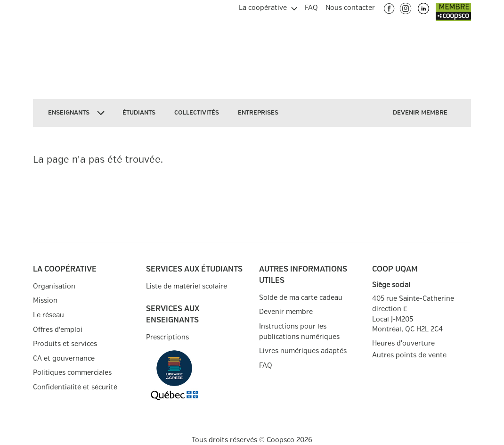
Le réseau (49, 315)
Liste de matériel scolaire (187, 286)
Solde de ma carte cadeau (301, 298)
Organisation (54, 286)
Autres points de (409, 355)
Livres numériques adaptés (303, 351)
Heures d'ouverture (403, 343)
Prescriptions (167, 337)
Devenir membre (286, 312)
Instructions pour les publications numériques (299, 332)
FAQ (266, 366)
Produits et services (65, 344)
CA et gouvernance (64, 358)
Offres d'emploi (58, 330)
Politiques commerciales (72, 373)
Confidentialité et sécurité (75, 387)
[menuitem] (268, 7)
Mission (45, 301)
